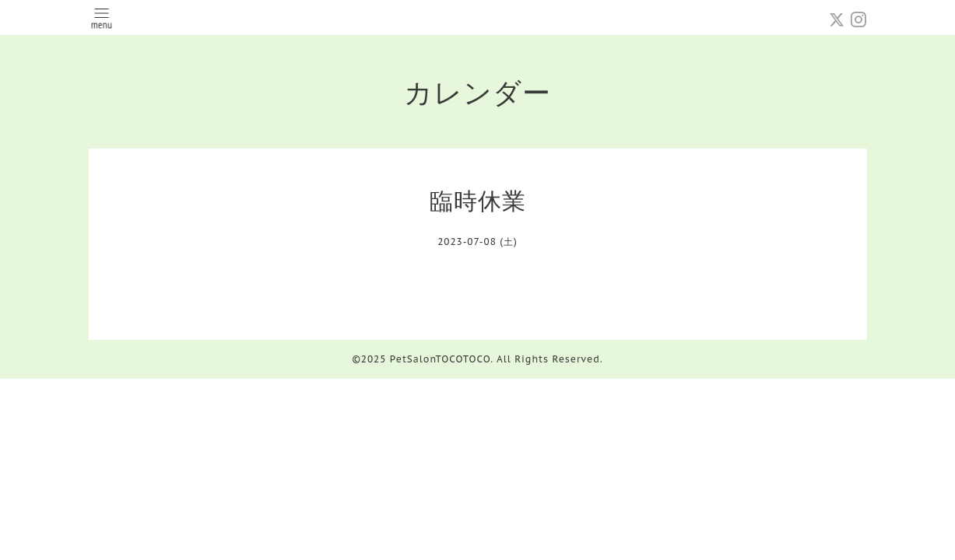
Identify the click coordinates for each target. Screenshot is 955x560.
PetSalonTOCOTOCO (440, 359)
